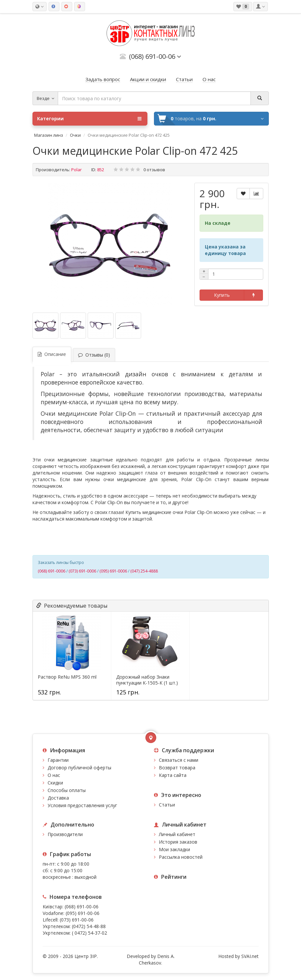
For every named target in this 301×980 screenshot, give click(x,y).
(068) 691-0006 (52, 571)
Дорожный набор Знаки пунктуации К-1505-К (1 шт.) (147, 680)
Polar (76, 170)
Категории (89, 119)
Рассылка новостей (181, 857)
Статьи (167, 805)
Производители (65, 834)
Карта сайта (173, 775)
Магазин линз (49, 135)
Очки (75, 135)
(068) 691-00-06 (82, 907)
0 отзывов (154, 170)
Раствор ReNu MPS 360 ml (67, 677)
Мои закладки (174, 849)
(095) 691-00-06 (83, 913)
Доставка (58, 798)
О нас (54, 775)
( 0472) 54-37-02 (89, 933)
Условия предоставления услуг (82, 805)
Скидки (55, 783)
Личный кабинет (177, 834)
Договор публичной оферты (79, 768)
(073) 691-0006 (82, 571)
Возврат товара (177, 768)
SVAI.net (250, 956)
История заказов (178, 842)
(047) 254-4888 (144, 571)
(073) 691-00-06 (77, 920)
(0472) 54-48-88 (89, 926)
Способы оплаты (67, 790)
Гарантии (58, 760)
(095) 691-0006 (113, 571)
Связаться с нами (179, 760)
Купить (222, 295)
